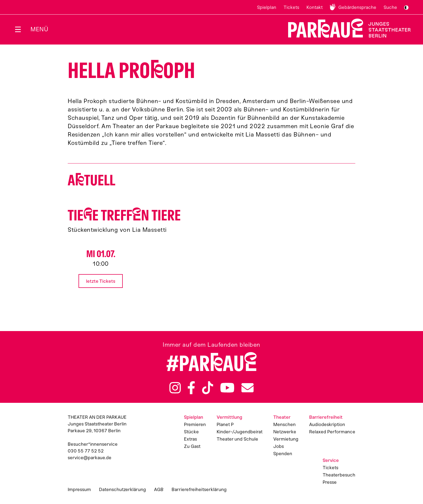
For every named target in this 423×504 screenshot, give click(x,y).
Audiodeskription (327, 424)
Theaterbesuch (339, 475)
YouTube (227, 388)
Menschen (284, 424)
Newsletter (248, 388)
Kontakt (315, 7)
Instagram (175, 388)
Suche (390, 7)
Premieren (195, 424)
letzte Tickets (101, 281)
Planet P (225, 424)
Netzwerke (285, 432)
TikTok (208, 388)
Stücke (191, 432)
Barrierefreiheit (326, 417)
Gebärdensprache (357, 7)
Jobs (279, 446)
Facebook (191, 388)
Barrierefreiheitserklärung (199, 489)
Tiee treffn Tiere (124, 215)
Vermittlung (229, 417)
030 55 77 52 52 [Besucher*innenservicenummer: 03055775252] (86, 451)
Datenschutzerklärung (122, 489)
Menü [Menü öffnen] (39, 29)
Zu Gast (192, 446)
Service (331, 460)
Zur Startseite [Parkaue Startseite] (346, 28)
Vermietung (286, 439)
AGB (159, 489)
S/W (406, 8)
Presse (330, 482)
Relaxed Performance (332, 432)
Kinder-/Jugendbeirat (240, 432)
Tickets (291, 7)
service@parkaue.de (90, 458)
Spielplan (267, 7)
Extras (190, 439)
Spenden (283, 454)
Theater (282, 417)
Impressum (79, 489)
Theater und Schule (237, 439)
